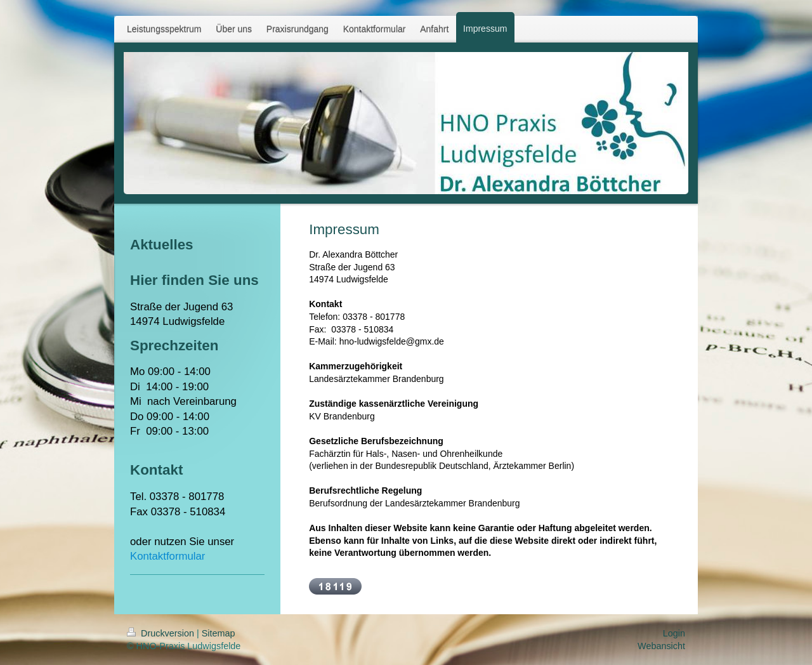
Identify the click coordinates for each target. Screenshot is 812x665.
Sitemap (219, 633)
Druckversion (162, 633)
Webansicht (661, 646)
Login (674, 633)
